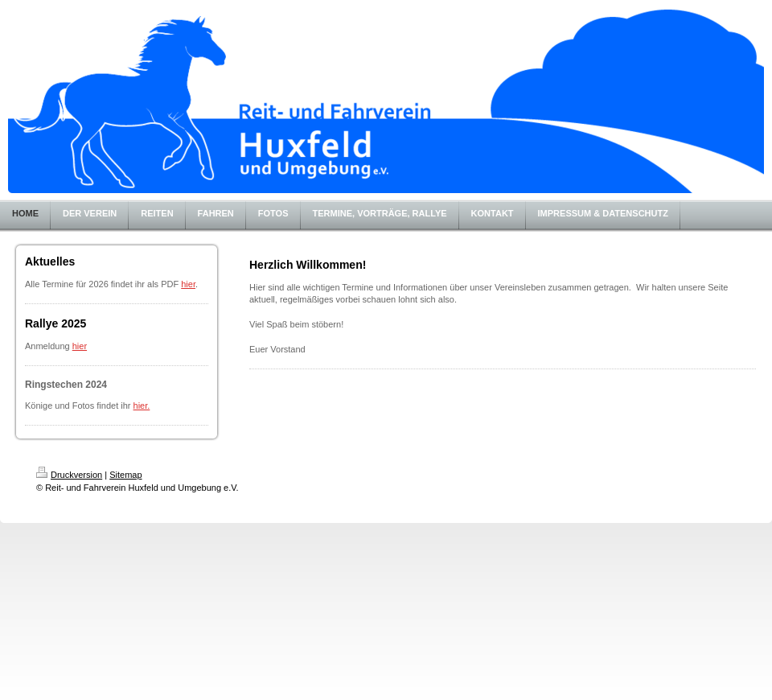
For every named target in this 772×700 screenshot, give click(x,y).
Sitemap (125, 475)
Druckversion (69, 475)
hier (188, 284)
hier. (142, 406)
